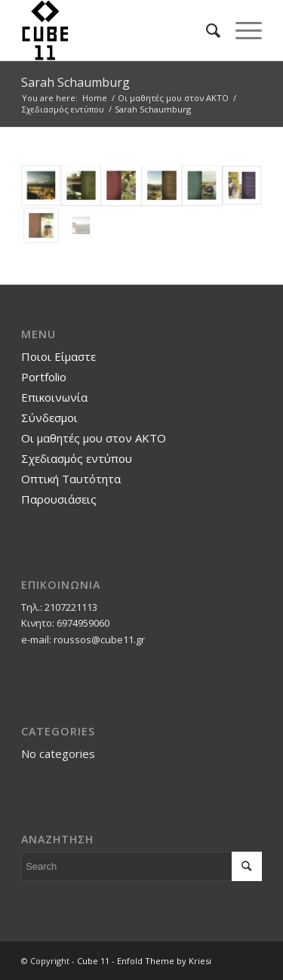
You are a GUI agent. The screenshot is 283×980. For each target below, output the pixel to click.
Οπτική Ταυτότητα (71, 479)
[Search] (206, 30)
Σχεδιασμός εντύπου (77, 458)
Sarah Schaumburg (75, 82)
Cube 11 (93, 961)
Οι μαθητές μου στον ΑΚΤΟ (94, 438)
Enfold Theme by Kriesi (164, 961)
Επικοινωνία (54, 397)
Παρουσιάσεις (59, 499)
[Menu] (241, 30)
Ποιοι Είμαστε (58, 356)
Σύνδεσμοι (49, 418)
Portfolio (44, 377)
